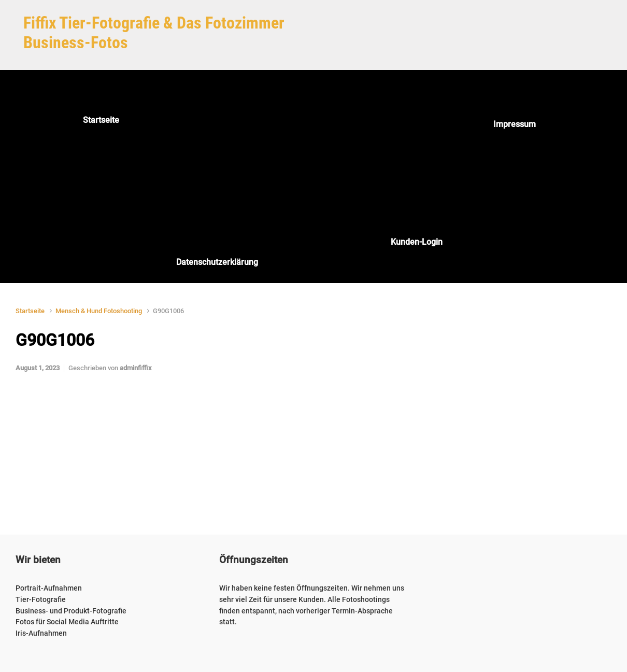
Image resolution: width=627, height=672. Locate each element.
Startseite (30, 311)
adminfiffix (136, 368)
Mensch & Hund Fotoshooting (99, 311)
